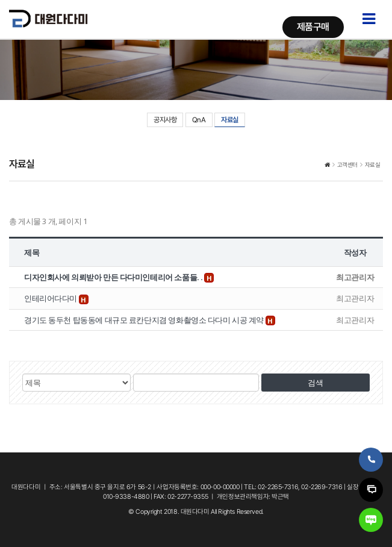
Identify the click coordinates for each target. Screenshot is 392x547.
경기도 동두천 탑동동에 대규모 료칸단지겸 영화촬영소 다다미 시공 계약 (145, 320)
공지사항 (165, 120)
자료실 (230, 120)
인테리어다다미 (51, 298)
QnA (199, 120)
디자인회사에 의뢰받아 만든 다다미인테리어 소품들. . (114, 277)
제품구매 (313, 27)
